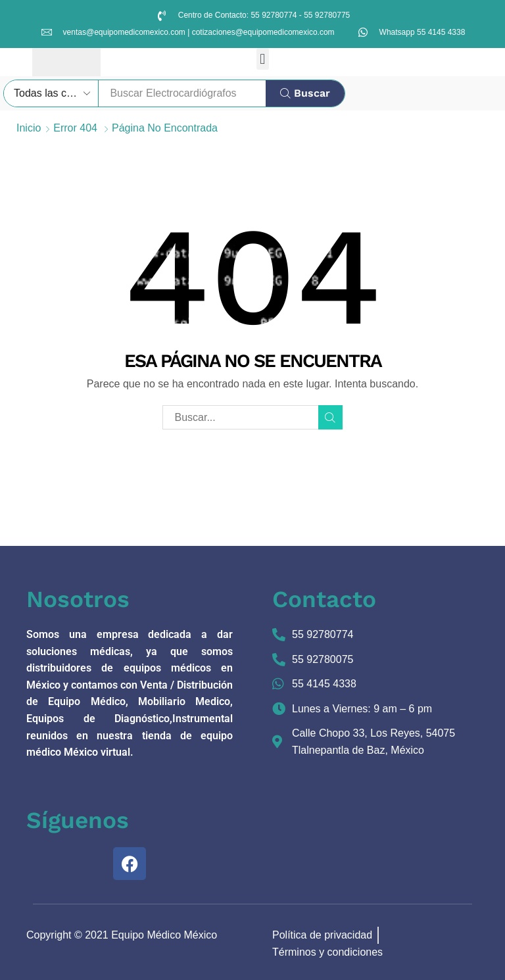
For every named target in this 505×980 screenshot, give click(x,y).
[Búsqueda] (305, 93)
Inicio (29, 128)
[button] (263, 59)
